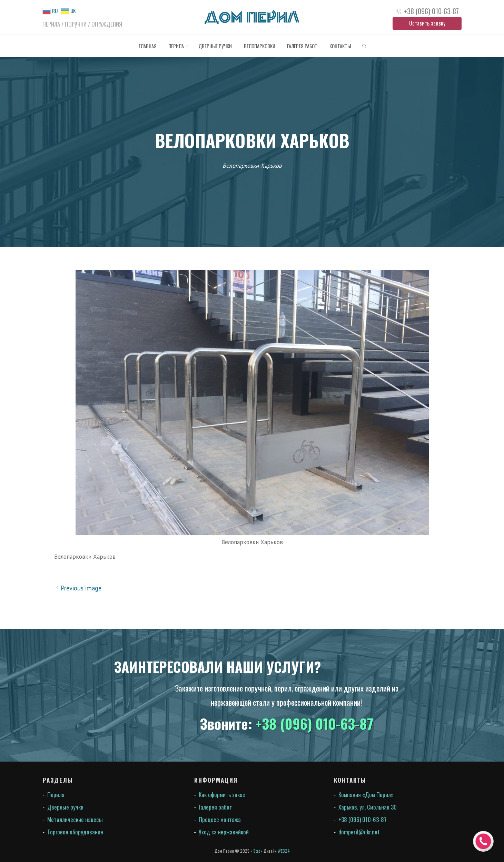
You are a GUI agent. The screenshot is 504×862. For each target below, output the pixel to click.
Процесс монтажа (220, 819)
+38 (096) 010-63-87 (431, 11)
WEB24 (284, 851)
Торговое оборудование (75, 832)
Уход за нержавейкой (224, 832)
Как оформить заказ (222, 795)
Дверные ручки (65, 807)
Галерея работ (215, 807)
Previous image (78, 588)
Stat (256, 851)
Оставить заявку (427, 23)
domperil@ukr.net (359, 832)
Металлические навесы (75, 819)
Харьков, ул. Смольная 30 (368, 807)
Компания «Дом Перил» (366, 795)
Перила (56, 795)
